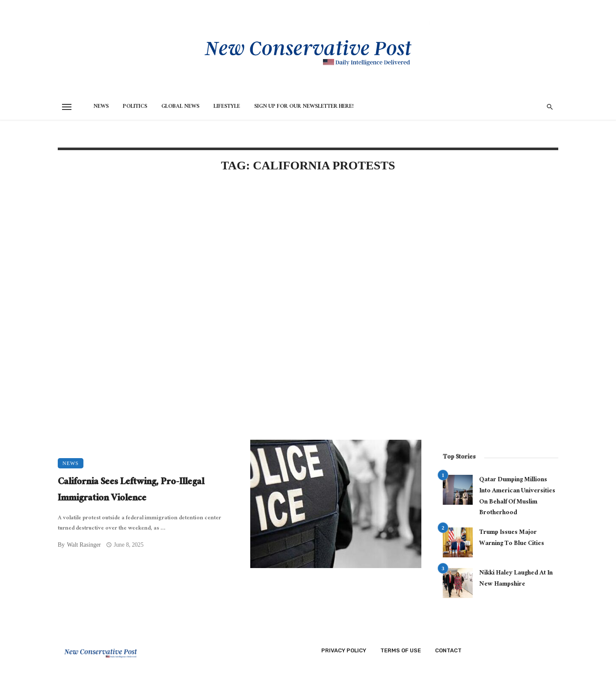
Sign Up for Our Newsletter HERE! (304, 107)
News (101, 107)
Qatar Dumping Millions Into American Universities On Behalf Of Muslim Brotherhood (517, 497)
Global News (180, 107)
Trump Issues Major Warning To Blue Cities (512, 538)
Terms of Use (401, 650)
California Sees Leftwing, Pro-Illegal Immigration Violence (131, 491)
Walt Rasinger (84, 545)
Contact (448, 650)
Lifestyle (227, 107)
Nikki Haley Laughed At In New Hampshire (516, 579)
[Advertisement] (240, 253)
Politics (135, 107)
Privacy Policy (344, 650)
